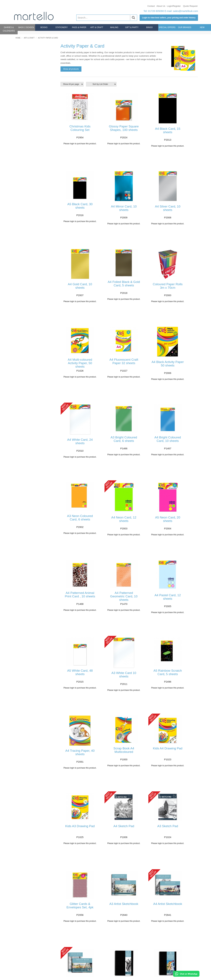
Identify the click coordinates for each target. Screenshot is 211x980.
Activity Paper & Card (48, 38)
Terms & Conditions (180, 965)
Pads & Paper (79, 27)
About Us (161, 6)
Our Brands (185, 27)
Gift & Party (132, 27)
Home (18, 38)
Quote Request (190, 6)
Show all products (71, 69)
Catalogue (175, 951)
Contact (151, 6)
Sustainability (177, 958)
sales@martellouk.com (185, 11)
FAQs (19, 949)
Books (44, 27)
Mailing (114, 27)
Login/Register (174, 6)
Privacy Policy (177, 969)
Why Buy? (175, 940)
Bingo (149, 27)
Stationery (62, 27)
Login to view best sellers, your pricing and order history (169, 18)
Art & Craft (97, 27)
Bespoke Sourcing (180, 933)
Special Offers (167, 27)
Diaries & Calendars (9, 29)
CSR (172, 944)
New (202, 27)
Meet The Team (178, 954)
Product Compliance (181, 961)
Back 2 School (26, 27)
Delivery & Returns (26, 945)
